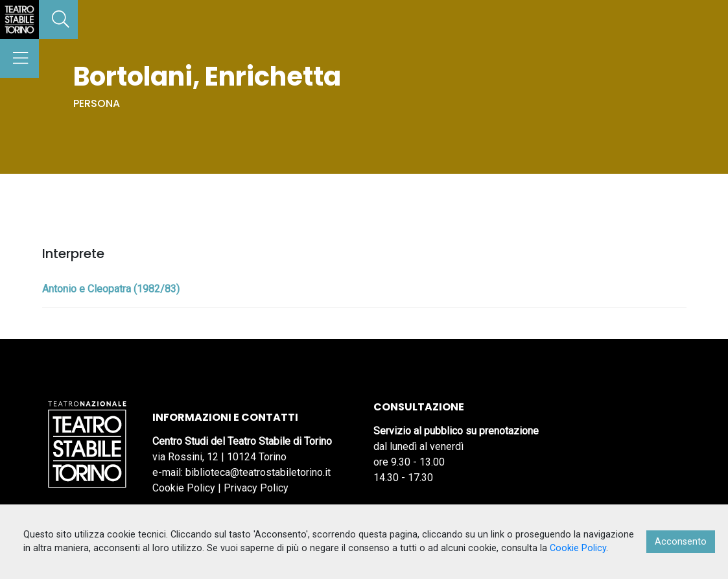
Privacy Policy (256, 488)
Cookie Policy (184, 488)
